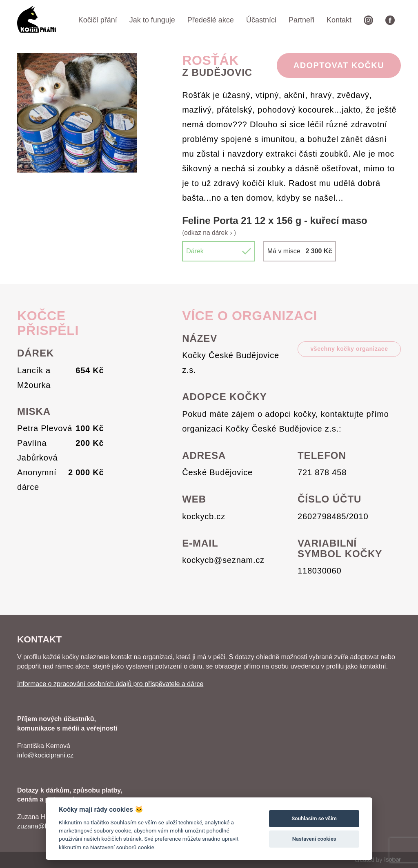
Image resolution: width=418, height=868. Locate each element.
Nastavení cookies (314, 839)
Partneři (301, 20)
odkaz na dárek (209, 233)
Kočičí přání (98, 20)
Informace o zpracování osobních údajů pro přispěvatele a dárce (110, 684)
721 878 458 (322, 472)
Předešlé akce (211, 20)
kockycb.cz (204, 516)
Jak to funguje (152, 20)
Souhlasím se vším (314, 818)
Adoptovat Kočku (339, 65)
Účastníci (261, 20)
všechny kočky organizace (349, 349)
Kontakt (339, 20)
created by (378, 860)
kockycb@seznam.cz (223, 560)
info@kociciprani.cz (45, 755)
